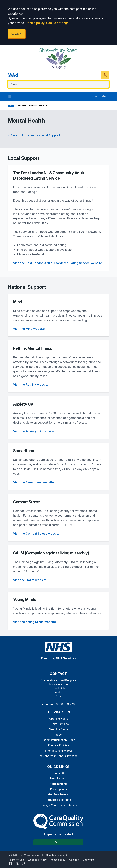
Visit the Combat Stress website (36, 533)
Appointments (58, 784)
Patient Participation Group (59, 740)
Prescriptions (59, 789)
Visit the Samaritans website (34, 482)
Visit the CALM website (30, 580)
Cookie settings (57, 23)
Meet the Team (58, 729)
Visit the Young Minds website (35, 622)
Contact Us (58, 773)
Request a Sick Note (58, 800)
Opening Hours (59, 719)
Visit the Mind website (29, 329)
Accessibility (58, 860)
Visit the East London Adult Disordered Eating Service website (58, 263)
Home (11, 105)
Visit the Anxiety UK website (33, 431)
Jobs (59, 735)
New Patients (59, 778)
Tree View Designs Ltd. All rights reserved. (43, 855)
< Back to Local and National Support (34, 135)
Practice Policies (59, 745)
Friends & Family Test (59, 751)
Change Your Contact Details (59, 805)
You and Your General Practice (58, 756)
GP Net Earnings (59, 724)
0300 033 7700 (66, 704)
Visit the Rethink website (31, 385)
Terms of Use (16, 860)
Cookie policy (35, 23)
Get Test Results (58, 794)
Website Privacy (37, 860)
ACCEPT (17, 34)
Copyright (88, 860)
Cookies (74, 860)
